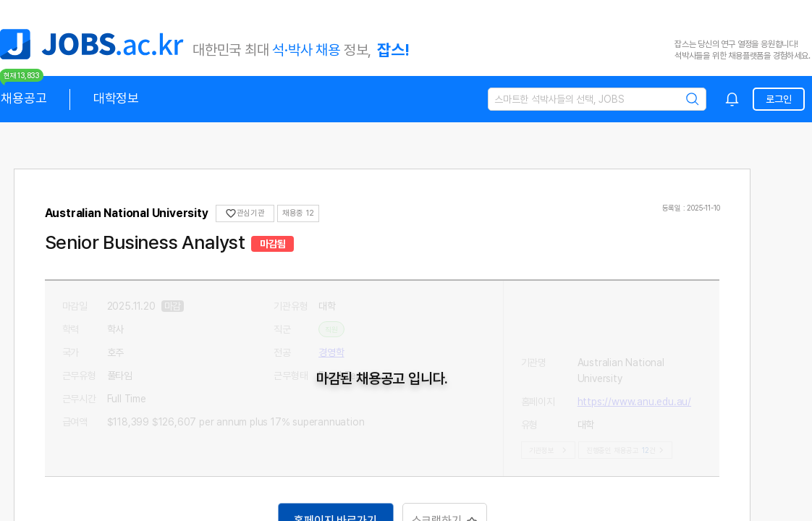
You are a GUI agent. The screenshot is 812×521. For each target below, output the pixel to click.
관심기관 (246, 213)
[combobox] (732, 99)
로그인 (778, 99)
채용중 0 (297, 213)
